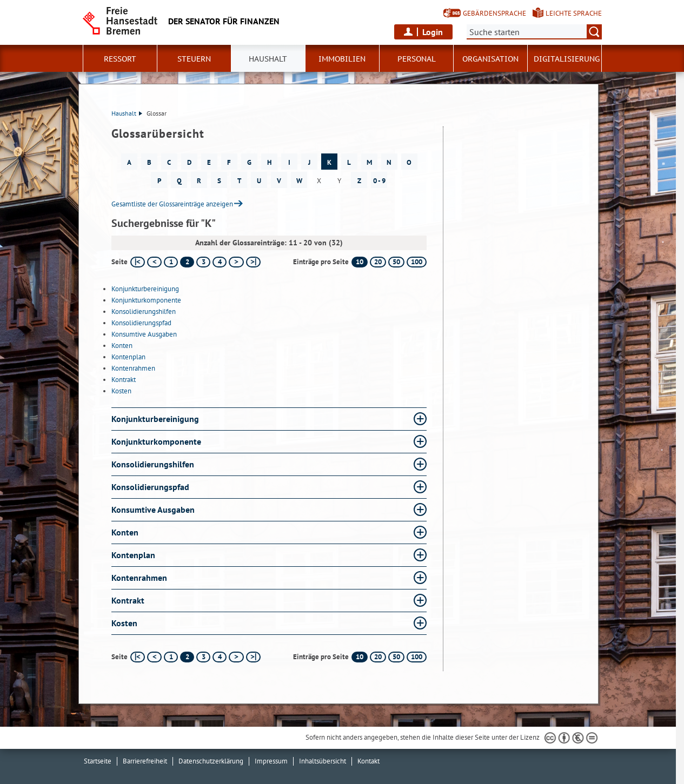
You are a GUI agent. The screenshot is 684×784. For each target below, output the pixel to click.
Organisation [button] (490, 59)
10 (360, 262)
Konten (122, 346)
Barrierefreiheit (145, 761)
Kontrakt (124, 380)
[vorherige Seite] (154, 262)
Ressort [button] (120, 59)
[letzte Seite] (253, 262)
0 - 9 (379, 181)
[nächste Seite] (236, 262)
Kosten (121, 391)
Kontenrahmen (133, 368)
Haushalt (127, 113)
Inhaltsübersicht (323, 761)
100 (417, 262)
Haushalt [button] (268, 59)
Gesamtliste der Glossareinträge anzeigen (172, 204)
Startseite (98, 761)
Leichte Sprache (574, 13)
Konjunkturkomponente (146, 300)
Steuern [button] (194, 59)
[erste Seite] (138, 262)
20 (378, 262)
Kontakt (368, 761)
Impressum (271, 761)
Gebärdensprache (494, 13)
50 (396, 262)
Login (433, 32)
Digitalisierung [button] (567, 59)
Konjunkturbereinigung (145, 289)
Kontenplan (128, 357)
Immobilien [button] (342, 59)
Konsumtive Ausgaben (144, 334)
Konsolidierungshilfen (144, 311)
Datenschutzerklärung (211, 761)
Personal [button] (417, 59)
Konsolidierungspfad (141, 323)
